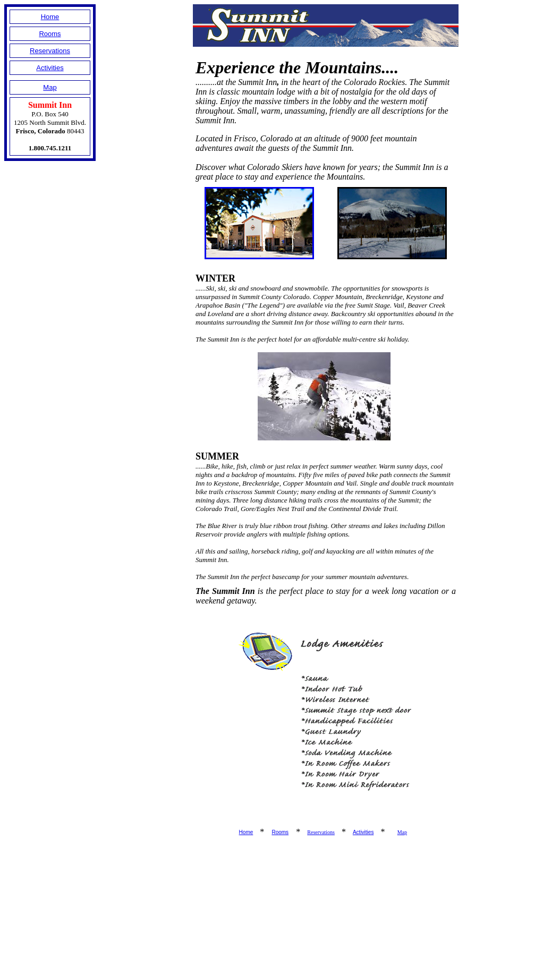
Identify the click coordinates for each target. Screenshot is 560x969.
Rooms (50, 34)
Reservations (50, 51)
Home (50, 17)
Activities (50, 68)
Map (50, 87)
